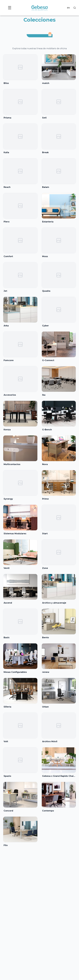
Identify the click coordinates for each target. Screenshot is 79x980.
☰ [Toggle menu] (10, 8)
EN (68, 8)
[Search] (75, 8)
